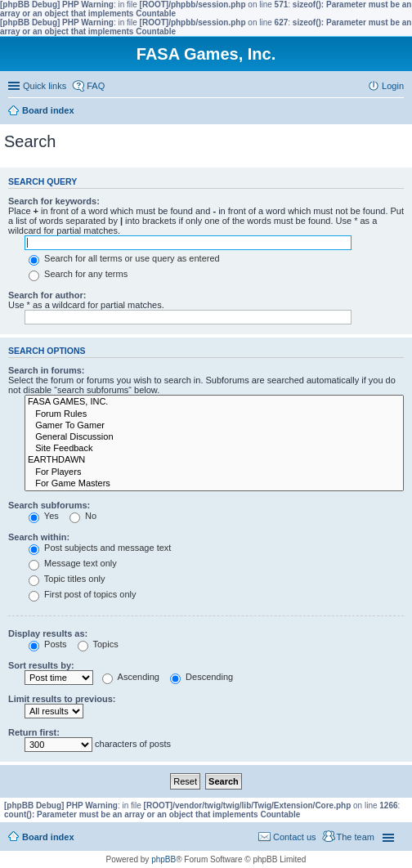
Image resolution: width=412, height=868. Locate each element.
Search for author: (47, 295)
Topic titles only (67, 579)
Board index (48, 837)
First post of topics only (83, 594)
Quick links (45, 86)
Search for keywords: (54, 201)
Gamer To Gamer (214, 426)
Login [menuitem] (393, 86)
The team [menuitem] (356, 837)
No (83, 516)
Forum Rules (214, 414)
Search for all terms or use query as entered (124, 258)
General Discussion (214, 437)
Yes (44, 516)
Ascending (131, 677)
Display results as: (48, 633)
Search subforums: (49, 505)
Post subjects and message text (100, 548)
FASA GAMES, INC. (214, 402)
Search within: (39, 537)
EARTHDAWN (214, 460)
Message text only (73, 563)
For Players (214, 472)
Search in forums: (47, 370)
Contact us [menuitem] (295, 837)
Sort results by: (41, 665)
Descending (202, 677)
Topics (98, 644)
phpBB (163, 859)
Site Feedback (214, 449)
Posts (48, 644)
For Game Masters (214, 484)
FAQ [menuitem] (96, 86)
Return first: (34, 732)
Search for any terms (78, 274)
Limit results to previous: (62, 699)
